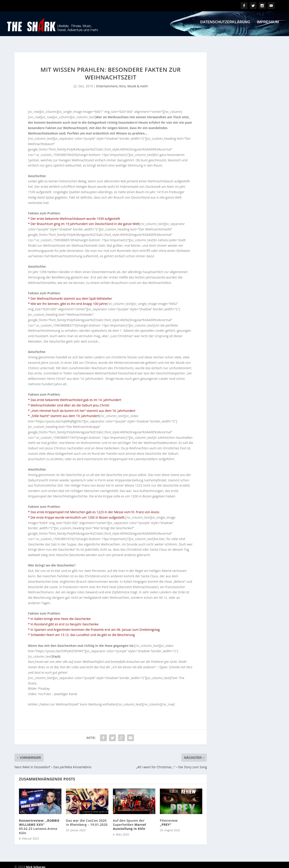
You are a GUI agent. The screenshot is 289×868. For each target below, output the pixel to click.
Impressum (268, 25)
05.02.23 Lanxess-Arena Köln (39, 823)
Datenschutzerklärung (225, 25)
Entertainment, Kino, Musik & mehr (122, 82)
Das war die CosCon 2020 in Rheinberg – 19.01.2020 (87, 818)
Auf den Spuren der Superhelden (129, 820)
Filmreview (169, 818)
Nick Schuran (36, 863)
